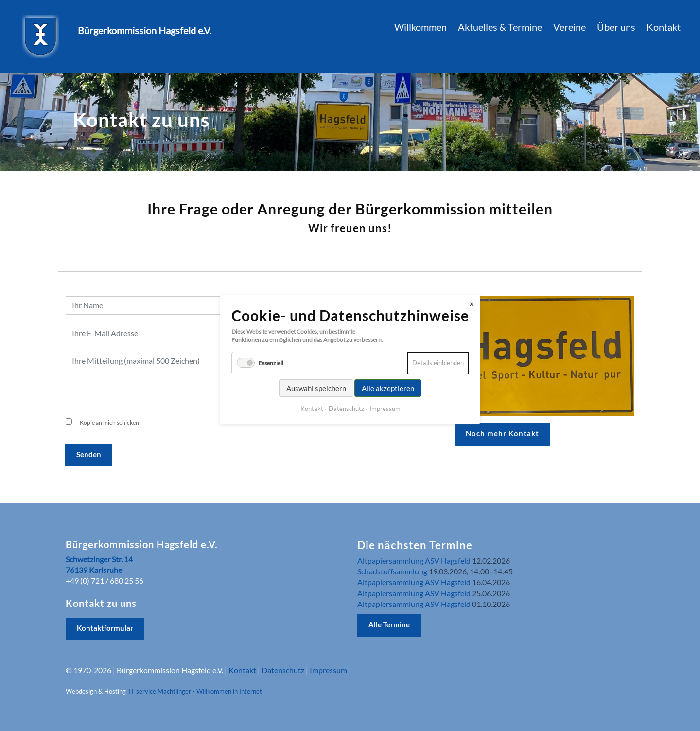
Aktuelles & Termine (500, 27)
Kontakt (242, 670)
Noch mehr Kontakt (502, 433)
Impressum (328, 670)
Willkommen (420, 27)
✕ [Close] (472, 296)
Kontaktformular (105, 628)
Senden (89, 454)
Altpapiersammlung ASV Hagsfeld (414, 561)
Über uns (616, 27)
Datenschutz (283, 670)
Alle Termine (389, 624)
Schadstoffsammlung (392, 571)
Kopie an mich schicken (109, 422)
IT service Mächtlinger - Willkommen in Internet (195, 691)
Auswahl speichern (316, 380)
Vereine (569, 27)
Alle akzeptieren (388, 380)
